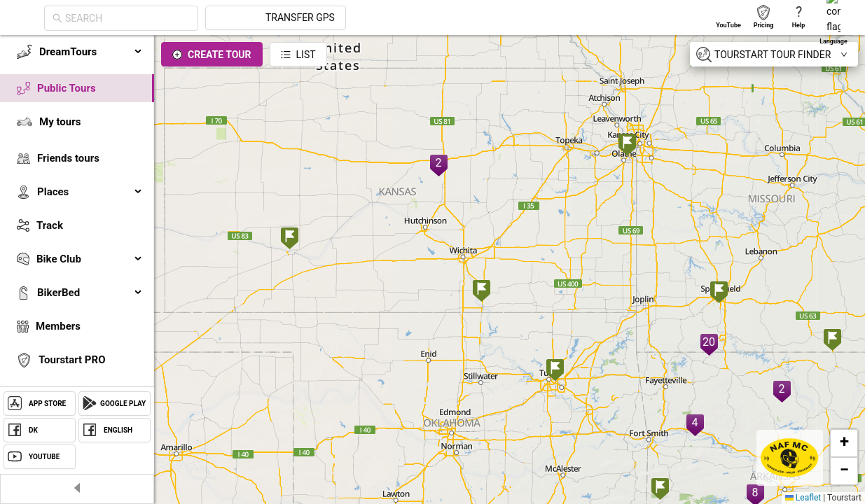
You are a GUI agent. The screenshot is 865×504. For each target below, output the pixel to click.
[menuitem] (77, 52)
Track (50, 225)
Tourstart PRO (72, 360)
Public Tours (67, 88)
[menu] (77, 239)
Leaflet (803, 498)
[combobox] (254, 18)
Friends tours (68, 158)
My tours (60, 122)
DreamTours (91, 52)
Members (58, 326)
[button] (290, 240)
